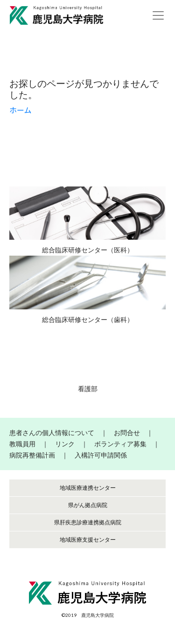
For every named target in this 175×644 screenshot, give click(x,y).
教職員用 (22, 444)
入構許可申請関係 (101, 455)
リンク (65, 444)
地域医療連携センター (88, 488)
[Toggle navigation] (158, 15)
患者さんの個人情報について (52, 433)
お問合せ (127, 433)
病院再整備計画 (32, 455)
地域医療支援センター (88, 540)
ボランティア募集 (120, 444)
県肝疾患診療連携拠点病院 (88, 522)
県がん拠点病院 (88, 505)
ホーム (21, 110)
